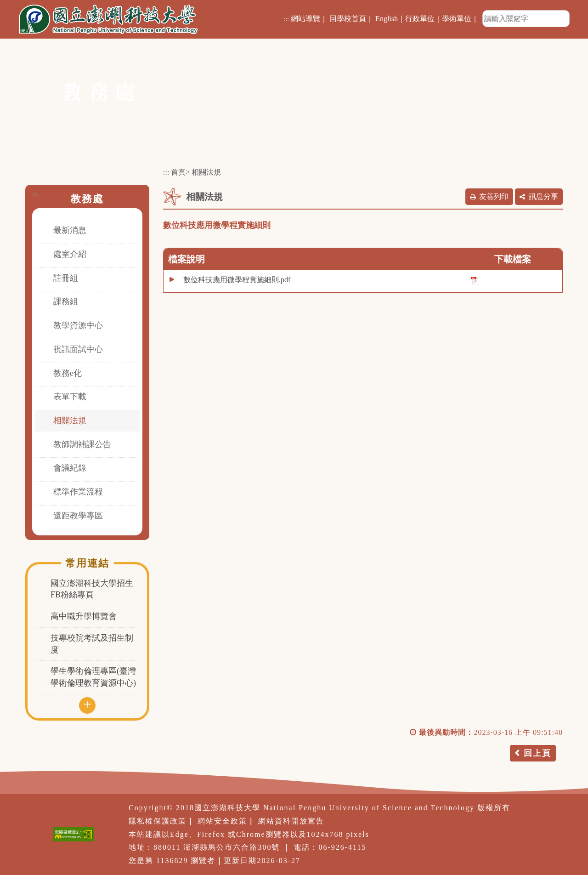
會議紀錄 (70, 468)
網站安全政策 (222, 821)
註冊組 (66, 278)
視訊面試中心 (78, 349)
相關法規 (70, 420)
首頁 (178, 172)
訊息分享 (543, 196)
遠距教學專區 (78, 516)
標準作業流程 (78, 492)
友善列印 (494, 196)
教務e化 (68, 373)
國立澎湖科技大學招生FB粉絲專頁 (92, 589)
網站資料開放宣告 (291, 821)
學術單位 (457, 19)
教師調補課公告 (82, 444)
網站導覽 (305, 19)
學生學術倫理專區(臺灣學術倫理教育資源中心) (93, 677)
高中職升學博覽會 (84, 616)
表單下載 (70, 397)
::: (286, 19)
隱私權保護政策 (158, 821)
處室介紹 (70, 254)
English (387, 19)
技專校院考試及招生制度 (92, 644)
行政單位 (420, 19)
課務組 (66, 301)
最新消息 (70, 230)
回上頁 (537, 753)
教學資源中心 (78, 325)
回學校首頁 (348, 19)
